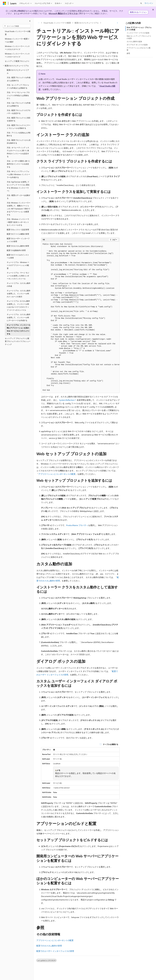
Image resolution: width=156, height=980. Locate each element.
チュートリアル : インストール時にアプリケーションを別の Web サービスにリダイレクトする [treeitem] (19, 329)
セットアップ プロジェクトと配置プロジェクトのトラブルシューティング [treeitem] (18, 341)
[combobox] (17, 26)
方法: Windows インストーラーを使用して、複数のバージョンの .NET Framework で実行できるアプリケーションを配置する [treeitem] (19, 209)
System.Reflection (67, 400)
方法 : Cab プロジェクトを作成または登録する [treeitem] (19, 104)
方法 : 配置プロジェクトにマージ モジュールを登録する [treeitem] (19, 127)
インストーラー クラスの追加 (138, 33)
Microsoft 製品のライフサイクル (63, 13)
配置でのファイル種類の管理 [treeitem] (18, 234)
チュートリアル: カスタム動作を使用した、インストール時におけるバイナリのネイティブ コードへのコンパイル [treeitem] (18, 305)
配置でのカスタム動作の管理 (49, 946)
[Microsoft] (5, 3)
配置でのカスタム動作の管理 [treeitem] (18, 246)
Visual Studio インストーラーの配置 (57, 23)
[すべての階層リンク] (39, 23)
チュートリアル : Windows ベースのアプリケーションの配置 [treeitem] (18, 265)
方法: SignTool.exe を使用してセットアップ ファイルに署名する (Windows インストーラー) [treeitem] (18, 186)
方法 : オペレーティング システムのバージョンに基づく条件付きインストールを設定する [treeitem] (18, 152)
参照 (128, 53)
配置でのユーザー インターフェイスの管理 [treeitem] (18, 240)
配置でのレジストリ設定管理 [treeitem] (18, 230)
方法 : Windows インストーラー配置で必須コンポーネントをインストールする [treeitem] (18, 222)
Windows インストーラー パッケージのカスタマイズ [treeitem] (17, 48)
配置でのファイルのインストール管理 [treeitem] (18, 256)
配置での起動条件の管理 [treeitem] (16, 250)
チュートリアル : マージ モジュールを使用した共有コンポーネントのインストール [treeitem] (18, 276)
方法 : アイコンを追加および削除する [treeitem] (19, 134)
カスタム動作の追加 (134, 41)
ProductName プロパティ (77, 525)
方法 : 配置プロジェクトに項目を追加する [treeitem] (19, 119)
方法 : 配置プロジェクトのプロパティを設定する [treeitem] (19, 112)
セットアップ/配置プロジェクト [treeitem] (17, 61)
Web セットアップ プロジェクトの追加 (139, 37)
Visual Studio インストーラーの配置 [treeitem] (18, 33)
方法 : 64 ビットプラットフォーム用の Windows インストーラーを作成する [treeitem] (18, 174)
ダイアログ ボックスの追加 (137, 45)
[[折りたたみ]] (30, 21)
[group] (80, 317)
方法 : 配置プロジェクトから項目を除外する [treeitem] (19, 142)
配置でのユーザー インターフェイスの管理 (55, 951)
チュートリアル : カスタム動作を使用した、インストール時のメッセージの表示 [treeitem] (19, 294)
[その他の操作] (117, 23)
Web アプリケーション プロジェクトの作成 (139, 29)
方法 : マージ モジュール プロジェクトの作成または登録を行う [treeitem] (18, 95)
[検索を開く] (141, 3)
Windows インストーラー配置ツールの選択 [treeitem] (17, 40)
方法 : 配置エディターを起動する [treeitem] (19, 197)
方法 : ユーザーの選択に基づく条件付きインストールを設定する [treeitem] (19, 164)
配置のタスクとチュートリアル (87, 23)
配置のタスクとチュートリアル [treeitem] (18, 72)
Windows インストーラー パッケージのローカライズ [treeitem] (17, 55)
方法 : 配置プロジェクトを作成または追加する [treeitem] (19, 79)
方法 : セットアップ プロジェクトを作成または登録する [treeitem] (18, 86)
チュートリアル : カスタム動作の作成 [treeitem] (19, 285)
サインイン (149, 3)
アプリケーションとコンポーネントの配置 (57, 474)
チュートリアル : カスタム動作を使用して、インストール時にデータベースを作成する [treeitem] (19, 317)
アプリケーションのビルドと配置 (139, 49)
